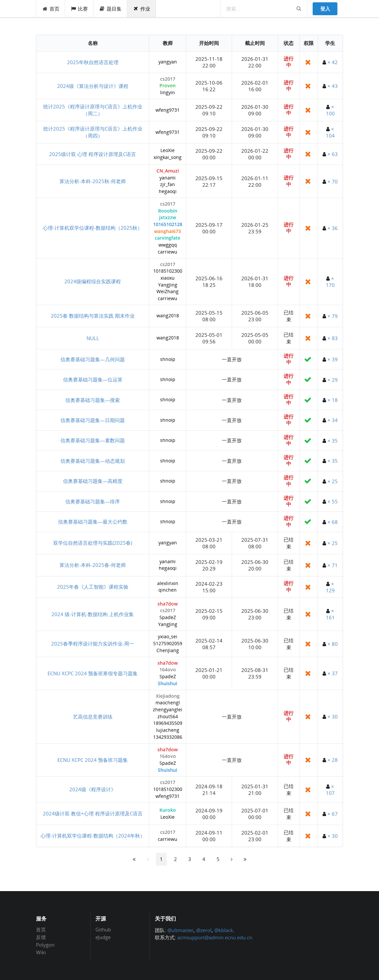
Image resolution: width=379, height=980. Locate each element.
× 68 (333, 522)
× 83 (333, 338)
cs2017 (168, 79)
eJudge (103, 937)
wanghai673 (168, 232)
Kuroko (168, 810)
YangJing (168, 285)
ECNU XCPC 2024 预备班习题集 (93, 760)
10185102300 (168, 271)
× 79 (333, 316)
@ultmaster (180, 930)
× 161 (330, 614)
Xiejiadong (168, 696)
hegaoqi (168, 192)
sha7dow (168, 604)
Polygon (45, 945)
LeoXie (168, 151)
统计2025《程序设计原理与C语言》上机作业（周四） (93, 132)
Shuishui (168, 684)
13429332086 (168, 737)
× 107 (330, 790)
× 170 (330, 282)
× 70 (333, 181)
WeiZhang (168, 292)
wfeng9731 (168, 110)
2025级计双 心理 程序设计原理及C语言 (93, 154)
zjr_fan (168, 185)
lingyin (168, 93)
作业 (141, 9)
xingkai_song (168, 157)
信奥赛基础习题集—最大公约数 (93, 522)
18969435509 (168, 723)
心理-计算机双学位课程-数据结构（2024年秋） (93, 836)
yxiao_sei (168, 637)
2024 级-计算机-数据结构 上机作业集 (93, 614)
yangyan (168, 62)
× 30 (333, 717)
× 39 (333, 359)
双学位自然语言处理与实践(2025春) (93, 543)
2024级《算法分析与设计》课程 (93, 86)
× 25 (333, 481)
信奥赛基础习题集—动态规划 (93, 461)
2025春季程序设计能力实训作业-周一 (93, 644)
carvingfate (168, 238)
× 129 (330, 587)
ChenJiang (168, 651)
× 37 (333, 673)
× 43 (333, 86)
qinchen (168, 590)
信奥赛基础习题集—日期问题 (93, 420)
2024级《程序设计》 (93, 789)
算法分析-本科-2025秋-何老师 (93, 181)
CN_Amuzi (168, 171)
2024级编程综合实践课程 (93, 281)
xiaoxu (168, 278)
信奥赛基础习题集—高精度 (93, 481)
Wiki (41, 952)
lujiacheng (168, 730)
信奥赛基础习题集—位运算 (93, 379)
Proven (168, 86)
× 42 (333, 62)
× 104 (330, 132)
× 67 (333, 814)
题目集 (110, 9)
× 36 (333, 228)
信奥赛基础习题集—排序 (93, 501)
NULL (93, 338)
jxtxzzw (168, 218)
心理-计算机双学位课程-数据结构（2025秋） (93, 228)
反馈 (41, 937)
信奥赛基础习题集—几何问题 (93, 359)
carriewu (168, 252)
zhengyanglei (168, 710)
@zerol (204, 930)
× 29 (333, 380)
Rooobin (168, 211)
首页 (51, 9)
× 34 (333, 420)
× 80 (333, 644)
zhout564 (168, 717)
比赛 (79, 9)
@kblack (224, 930)
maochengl (168, 703)
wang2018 (168, 316)
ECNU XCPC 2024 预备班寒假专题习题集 (93, 673)
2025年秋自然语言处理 (93, 62)
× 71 (333, 565)
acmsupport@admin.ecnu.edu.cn (215, 937)
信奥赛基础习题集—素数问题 (93, 440)
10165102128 (168, 225)
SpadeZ (168, 618)
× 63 (333, 154)
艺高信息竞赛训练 (93, 717)
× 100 (330, 110)
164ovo (168, 670)
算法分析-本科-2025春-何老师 (93, 565)
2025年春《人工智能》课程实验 (93, 587)
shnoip (168, 359)
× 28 (333, 760)
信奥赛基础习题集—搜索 (93, 400)
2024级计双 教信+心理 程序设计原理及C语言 (93, 813)
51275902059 (168, 644)
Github (103, 930)
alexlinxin (168, 584)
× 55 (333, 501)
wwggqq (168, 245)
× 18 (333, 400)
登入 (325, 9)
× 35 (333, 441)
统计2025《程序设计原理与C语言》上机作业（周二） (93, 110)
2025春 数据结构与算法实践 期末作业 (93, 316)
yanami (168, 178)
